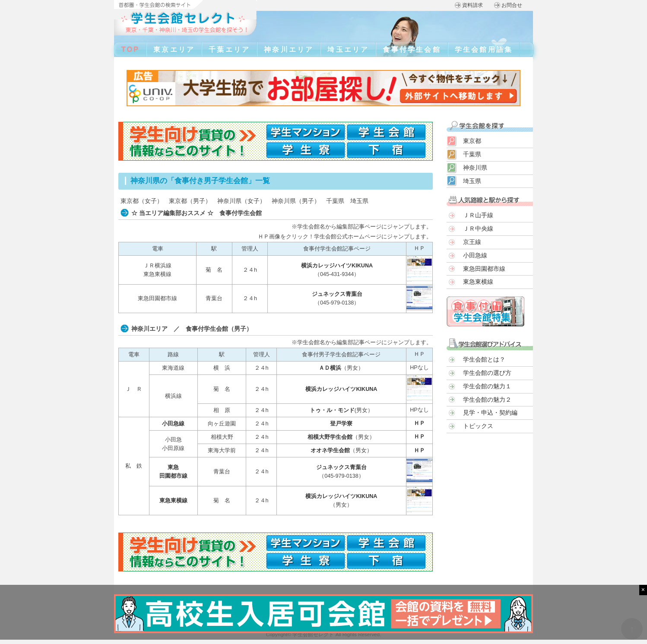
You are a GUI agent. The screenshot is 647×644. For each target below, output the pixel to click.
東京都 (472, 141)
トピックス (478, 426)
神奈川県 (475, 168)
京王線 (472, 242)
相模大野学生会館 (330, 437)
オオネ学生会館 (330, 450)
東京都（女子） (142, 201)
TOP (130, 49)
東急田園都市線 (484, 269)
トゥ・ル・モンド (332, 410)
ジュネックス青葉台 (337, 294)
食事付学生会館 (412, 49)
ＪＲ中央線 (478, 228)
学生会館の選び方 (487, 373)
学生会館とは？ (484, 359)
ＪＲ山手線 (478, 215)
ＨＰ (419, 423)
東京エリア (174, 49)
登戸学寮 (341, 424)
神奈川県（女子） (241, 201)
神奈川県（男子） (296, 201)
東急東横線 (173, 501)
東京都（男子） (190, 201)
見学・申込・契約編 (490, 412)
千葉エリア (229, 49)
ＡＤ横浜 (330, 368)
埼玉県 (359, 201)
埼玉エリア (348, 49)
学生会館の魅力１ (487, 386)
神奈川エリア (289, 49)
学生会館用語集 (484, 49)
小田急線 (173, 424)
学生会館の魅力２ (487, 400)
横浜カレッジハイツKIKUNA (337, 266)
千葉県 (335, 201)
